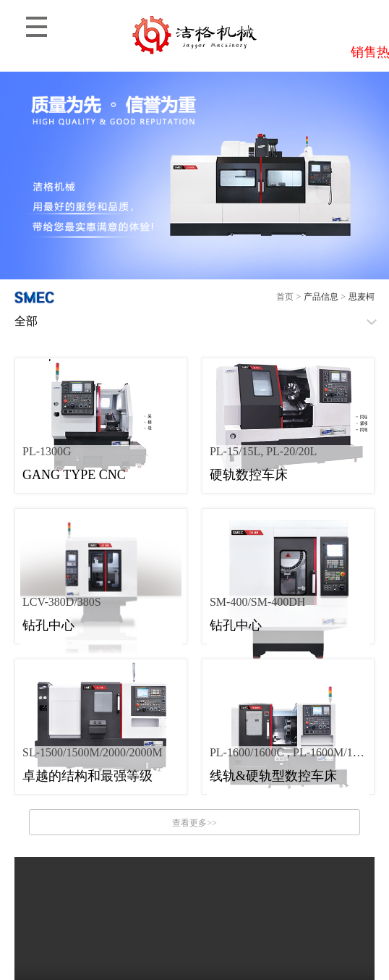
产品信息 (321, 297)
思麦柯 (362, 297)
